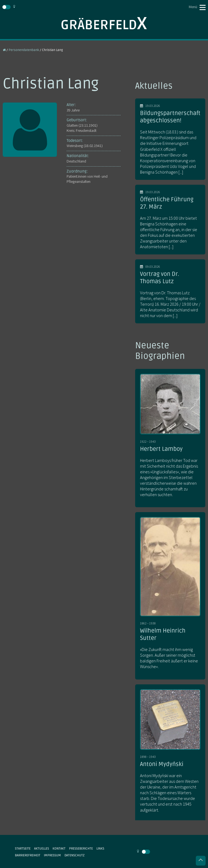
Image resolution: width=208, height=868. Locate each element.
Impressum (52, 855)
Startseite (23, 848)
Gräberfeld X (104, 23)
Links (100, 848)
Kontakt (59, 848)
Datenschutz (74, 855)
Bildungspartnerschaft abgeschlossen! (170, 117)
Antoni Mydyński (162, 764)
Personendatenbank (24, 50)
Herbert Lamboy (161, 449)
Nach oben (201, 861)
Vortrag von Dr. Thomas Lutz (160, 278)
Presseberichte (81, 848)
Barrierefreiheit (28, 855)
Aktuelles (42, 848)
